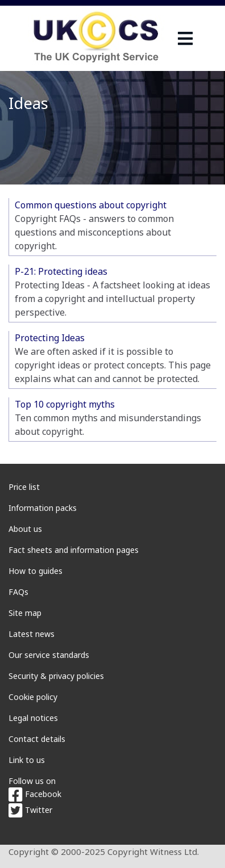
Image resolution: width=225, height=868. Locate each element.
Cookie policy (33, 697)
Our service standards (49, 655)
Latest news (32, 634)
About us (25, 529)
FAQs (18, 592)
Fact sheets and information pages (74, 550)
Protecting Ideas (50, 338)
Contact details (37, 739)
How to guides (36, 571)
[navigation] (185, 38)
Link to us (27, 760)
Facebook (35, 794)
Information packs (43, 508)
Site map (25, 613)
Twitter (30, 810)
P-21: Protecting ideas (61, 271)
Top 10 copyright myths (65, 404)
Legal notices (33, 718)
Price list (24, 487)
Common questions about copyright (91, 205)
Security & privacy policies (56, 676)
